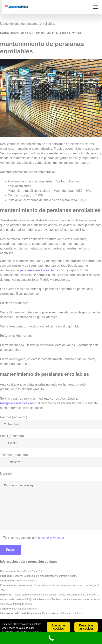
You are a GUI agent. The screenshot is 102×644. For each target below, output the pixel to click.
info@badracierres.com (17, 403)
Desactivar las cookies (86, 627)
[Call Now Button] (51, 638)
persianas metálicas (35, 270)
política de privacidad (49, 538)
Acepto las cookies (59, 627)
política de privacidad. (71, 613)
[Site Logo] (17, 7)
